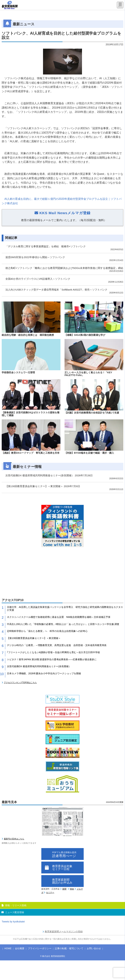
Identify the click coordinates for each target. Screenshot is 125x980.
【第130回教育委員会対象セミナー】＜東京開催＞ (34, 638)
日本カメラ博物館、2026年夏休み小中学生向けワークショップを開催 (44, 673)
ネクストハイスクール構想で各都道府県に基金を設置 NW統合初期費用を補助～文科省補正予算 (59, 617)
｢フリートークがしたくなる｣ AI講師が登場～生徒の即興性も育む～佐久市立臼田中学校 (53, 652)
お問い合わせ (94, 948)
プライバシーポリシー (40, 948)
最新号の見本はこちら (14, 839)
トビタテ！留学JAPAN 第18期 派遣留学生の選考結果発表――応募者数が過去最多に (52, 659)
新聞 (64, 889)
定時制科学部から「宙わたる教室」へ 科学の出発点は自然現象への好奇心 (47, 631)
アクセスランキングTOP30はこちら (20, 683)
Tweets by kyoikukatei (13, 922)
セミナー (50, 893)
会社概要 (20, 948)
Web (72, 889)
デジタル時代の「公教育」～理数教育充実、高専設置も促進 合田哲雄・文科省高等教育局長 (57, 645)
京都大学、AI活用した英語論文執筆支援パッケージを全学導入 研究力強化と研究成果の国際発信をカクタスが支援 (65, 608)
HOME (8, 948)
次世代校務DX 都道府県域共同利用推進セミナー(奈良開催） (39, 666)
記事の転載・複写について (69, 948)
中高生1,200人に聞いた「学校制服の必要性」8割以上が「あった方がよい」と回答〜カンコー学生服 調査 (63, 624)
